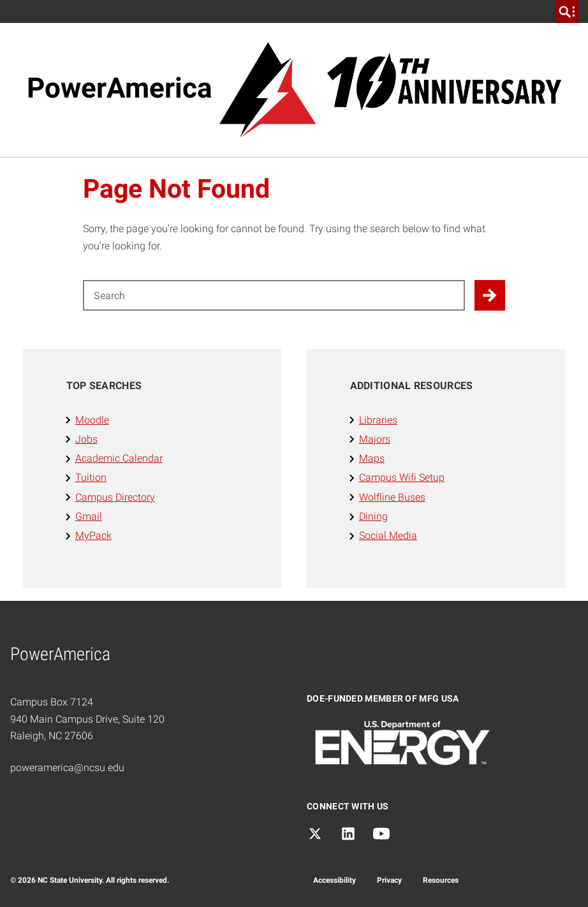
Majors (375, 439)
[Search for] (274, 295)
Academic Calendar (119, 458)
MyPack (93, 535)
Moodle (92, 420)
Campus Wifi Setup (402, 477)
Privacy (389, 880)
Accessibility (334, 880)
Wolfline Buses (392, 497)
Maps (372, 458)
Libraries (378, 420)
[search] (567, 11)
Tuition (91, 477)
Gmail (89, 516)
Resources (441, 880)
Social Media (388, 535)
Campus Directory (115, 497)
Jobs (86, 439)
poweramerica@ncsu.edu (67, 768)
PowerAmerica (120, 88)
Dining (373, 516)
